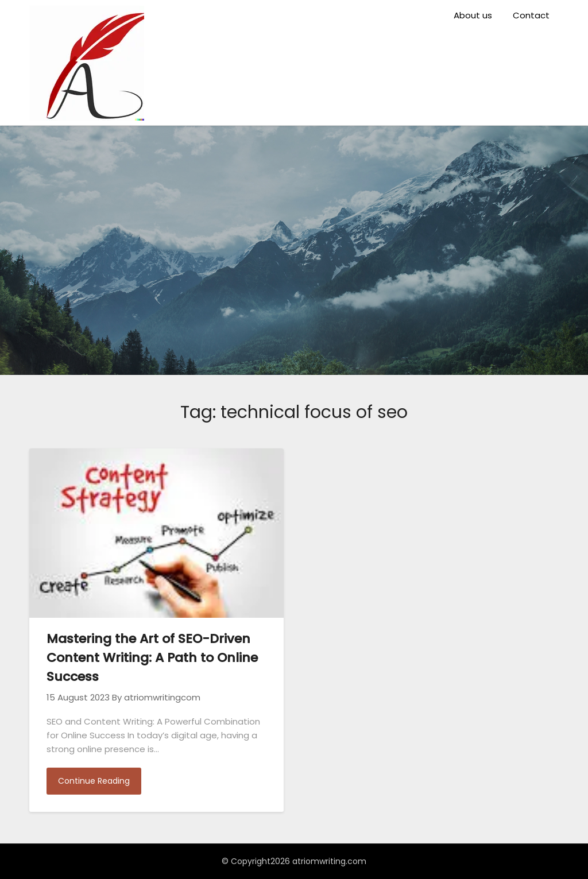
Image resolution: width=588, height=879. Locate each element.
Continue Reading (94, 781)
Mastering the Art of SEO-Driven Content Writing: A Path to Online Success (152, 658)
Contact (531, 15)
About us (473, 15)
